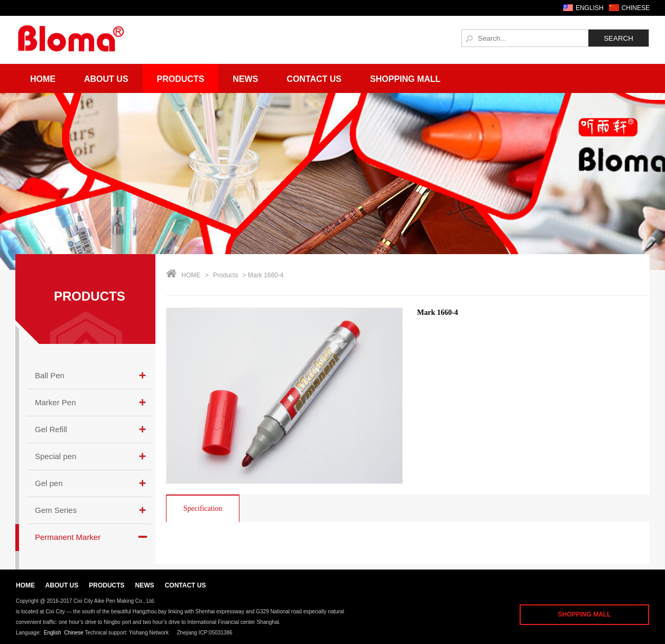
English (53, 633)
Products (181, 79)
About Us (106, 79)
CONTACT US (186, 585)
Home (43, 79)
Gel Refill (51, 429)
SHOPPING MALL (584, 614)
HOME (191, 275)
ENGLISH (590, 8)
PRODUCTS (90, 296)
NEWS (145, 585)
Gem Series (56, 510)
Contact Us (314, 79)
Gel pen (49, 483)
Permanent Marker (68, 537)
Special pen (56, 456)
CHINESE (636, 8)
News (245, 79)
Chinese (74, 633)
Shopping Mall (405, 79)
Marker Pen (56, 402)
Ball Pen (50, 375)
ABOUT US (62, 585)
